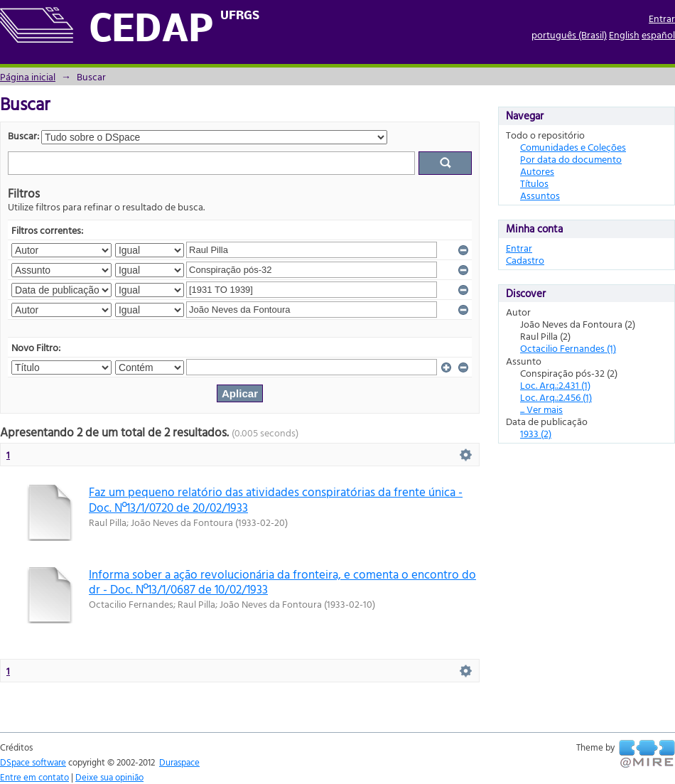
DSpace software (33, 762)
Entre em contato (34, 777)
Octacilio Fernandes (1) (568, 348)
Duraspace (179, 762)
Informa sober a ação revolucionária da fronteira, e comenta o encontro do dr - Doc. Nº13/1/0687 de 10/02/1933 (282, 581)
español (658, 34)
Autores (537, 171)
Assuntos (540, 195)
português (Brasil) (569, 34)
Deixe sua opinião (109, 777)
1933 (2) (536, 433)
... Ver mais (541, 409)
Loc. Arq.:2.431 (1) (555, 385)
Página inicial (28, 76)
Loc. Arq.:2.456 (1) (556, 397)
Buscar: (23, 135)
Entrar (662, 18)
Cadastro (525, 260)
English (624, 34)
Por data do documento (571, 159)
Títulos (534, 183)
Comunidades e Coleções (573, 147)
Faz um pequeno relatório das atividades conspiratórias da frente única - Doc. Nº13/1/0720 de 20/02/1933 (276, 499)
